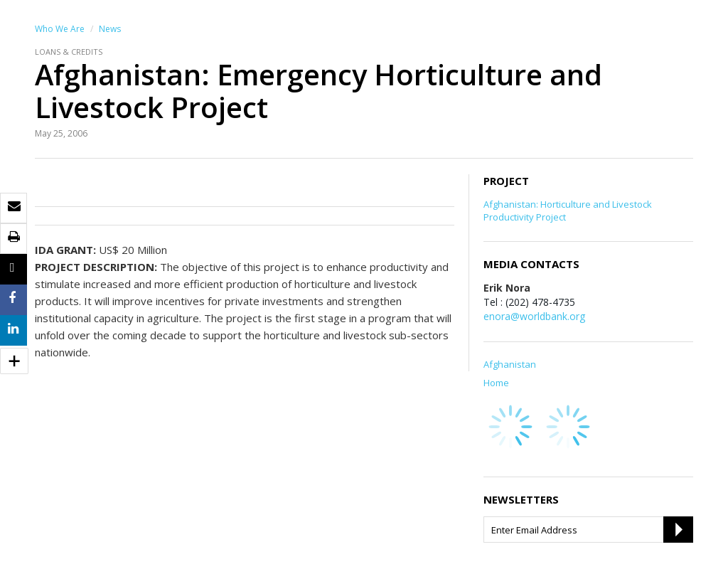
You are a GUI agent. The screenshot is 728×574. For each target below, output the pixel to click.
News (110, 29)
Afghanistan (510, 364)
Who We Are (60, 29)
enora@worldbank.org (534, 316)
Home (496, 383)
